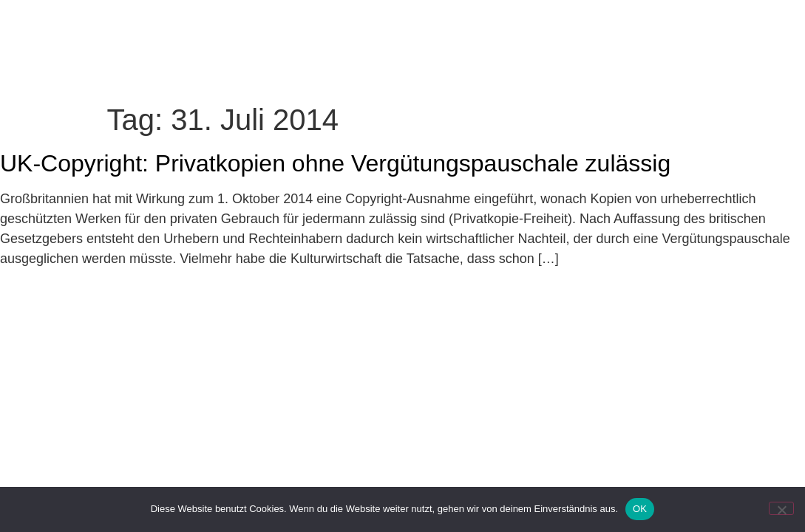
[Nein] (781, 508)
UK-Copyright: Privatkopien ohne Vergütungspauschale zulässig (335, 163)
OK (640, 509)
